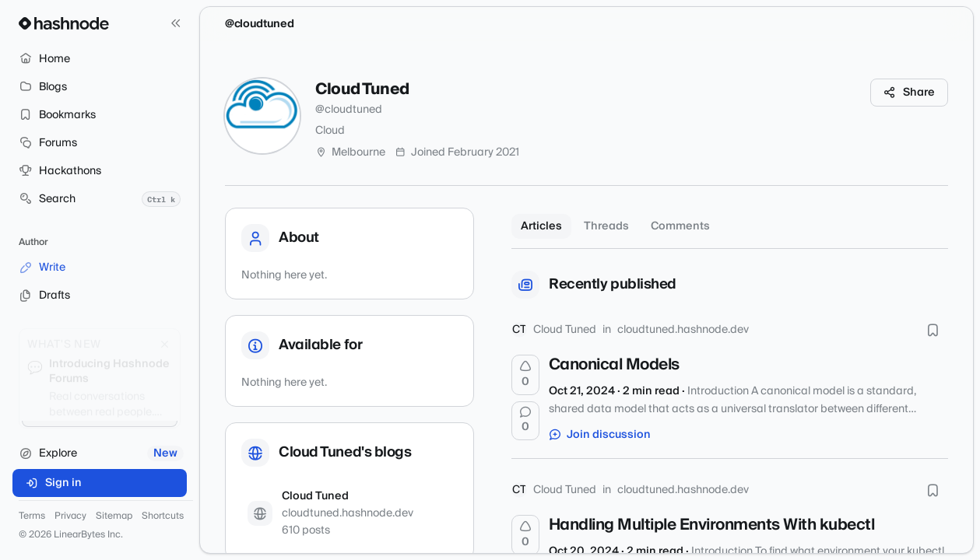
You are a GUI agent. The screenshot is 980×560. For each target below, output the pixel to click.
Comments (680, 226)
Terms (32, 516)
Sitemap (114, 516)
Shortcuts (163, 516)
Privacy (70, 516)
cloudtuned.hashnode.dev (683, 330)
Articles (541, 226)
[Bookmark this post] (933, 330)
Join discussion (600, 435)
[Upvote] (525, 375)
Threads (606, 226)
